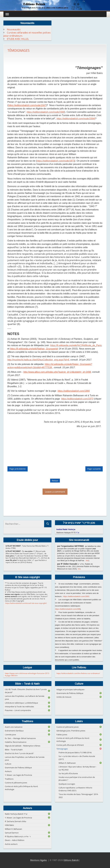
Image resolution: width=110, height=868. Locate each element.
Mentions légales (39, 860)
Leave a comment (55, 492)
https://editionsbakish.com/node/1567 (27, 105)
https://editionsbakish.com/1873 (77, 399)
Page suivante (94, 469)
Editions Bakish (71, 860)
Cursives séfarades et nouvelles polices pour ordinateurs (27, 34)
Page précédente (18, 469)
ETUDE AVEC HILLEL (18, 39)
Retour (55, 481)
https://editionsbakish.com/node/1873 (56, 161)
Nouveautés (14, 29)
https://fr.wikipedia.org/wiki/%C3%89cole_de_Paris (76, 345)
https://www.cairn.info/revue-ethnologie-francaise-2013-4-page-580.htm (27, 674)
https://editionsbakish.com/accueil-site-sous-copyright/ (26, 603)
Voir (87, 561)
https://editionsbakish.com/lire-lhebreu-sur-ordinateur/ (78, 673)
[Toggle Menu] (7, 14)
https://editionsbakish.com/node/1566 (46, 112)
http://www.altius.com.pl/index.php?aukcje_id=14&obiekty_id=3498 (57, 372)
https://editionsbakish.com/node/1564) (76, 119)
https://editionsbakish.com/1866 (74, 391)
